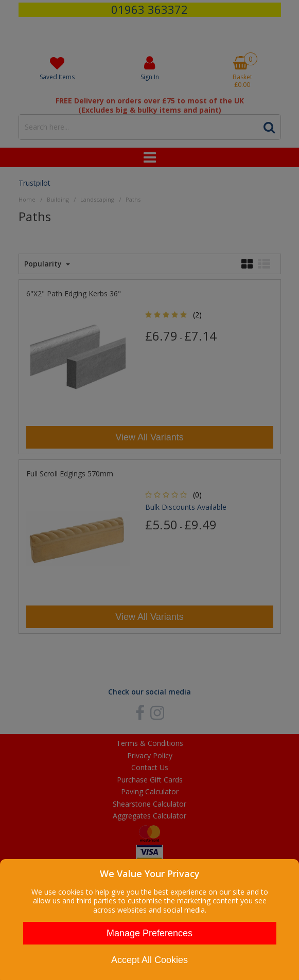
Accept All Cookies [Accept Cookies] (150, 960)
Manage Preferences (150, 933)
